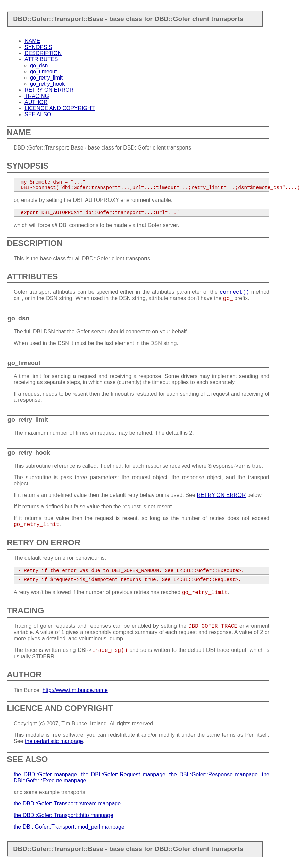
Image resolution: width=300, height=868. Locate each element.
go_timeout (43, 72)
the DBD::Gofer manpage (45, 774)
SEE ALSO (38, 114)
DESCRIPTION (43, 53)
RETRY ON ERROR (49, 90)
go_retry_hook (47, 84)
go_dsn (39, 65)
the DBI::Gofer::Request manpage (123, 774)
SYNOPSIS (38, 47)
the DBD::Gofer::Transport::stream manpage (67, 804)
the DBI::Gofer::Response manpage (214, 774)
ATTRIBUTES (41, 59)
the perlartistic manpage (54, 741)
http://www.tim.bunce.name (75, 690)
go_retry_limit (46, 78)
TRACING (37, 96)
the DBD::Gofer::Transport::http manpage (63, 815)
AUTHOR (36, 102)
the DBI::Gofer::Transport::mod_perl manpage (69, 827)
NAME (32, 41)
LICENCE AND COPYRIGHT (60, 108)
